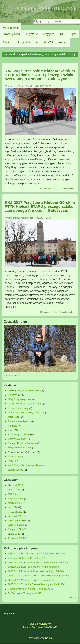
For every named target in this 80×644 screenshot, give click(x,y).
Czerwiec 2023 (16, 538)
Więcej (72, 598)
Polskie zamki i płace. (19, 421)
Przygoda (49, 34)
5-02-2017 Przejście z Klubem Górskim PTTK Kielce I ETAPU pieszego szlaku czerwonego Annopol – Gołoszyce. (40, 206)
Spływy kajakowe (17, 439)
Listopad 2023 (15, 516)
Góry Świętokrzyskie (19, 399)
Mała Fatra (14, 417)
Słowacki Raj (15, 457)
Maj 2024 (13, 494)
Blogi (6, 42)
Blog (55, 188)
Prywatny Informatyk (40, 632)
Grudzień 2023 (16, 512)
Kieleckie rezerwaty (18, 408)
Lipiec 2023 (14, 534)
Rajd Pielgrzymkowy (19, 435)
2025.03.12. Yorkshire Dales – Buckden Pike (32, 580)
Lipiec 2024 (14, 490)
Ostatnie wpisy (12, 376)
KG (62, 34)
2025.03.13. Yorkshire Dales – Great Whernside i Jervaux (38, 576)
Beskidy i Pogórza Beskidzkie (24, 390)
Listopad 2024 (15, 485)
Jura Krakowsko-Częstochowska (25, 404)
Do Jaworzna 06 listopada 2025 (25, 593)
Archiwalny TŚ (44, 42)
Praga (11, 430)
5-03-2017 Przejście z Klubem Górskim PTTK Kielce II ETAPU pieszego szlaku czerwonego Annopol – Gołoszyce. (40, 75)
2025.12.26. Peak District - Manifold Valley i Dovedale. (37, 554)
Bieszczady (14, 395)
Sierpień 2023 (15, 529)
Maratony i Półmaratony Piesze (24, 413)
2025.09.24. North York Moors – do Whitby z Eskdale (36, 571)
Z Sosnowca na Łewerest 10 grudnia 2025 (30, 589)
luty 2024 (13, 507)
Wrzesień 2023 (16, 525)
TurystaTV (32, 34)
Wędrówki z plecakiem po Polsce (25, 465)
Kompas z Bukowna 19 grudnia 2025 (27, 558)
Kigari (73, 34)
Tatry (11, 461)
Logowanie (9, 613)
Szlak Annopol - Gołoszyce (22, 452)
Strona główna (11, 34)
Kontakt (63, 42)
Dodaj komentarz (67, 188)
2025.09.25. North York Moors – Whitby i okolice (33, 567)
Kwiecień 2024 (16, 499)
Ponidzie (13, 426)
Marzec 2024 (15, 503)
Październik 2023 (17, 521)
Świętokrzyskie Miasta (20, 448)
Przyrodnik (24, 42)
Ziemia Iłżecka (16, 470)
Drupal (49, 638)
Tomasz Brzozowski (33, 627)
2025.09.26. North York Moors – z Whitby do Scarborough (39, 563)
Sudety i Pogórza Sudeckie (22, 443)
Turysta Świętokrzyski (40, 624)
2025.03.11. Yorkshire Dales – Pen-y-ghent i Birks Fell (37, 584)
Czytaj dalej (45, 188)
